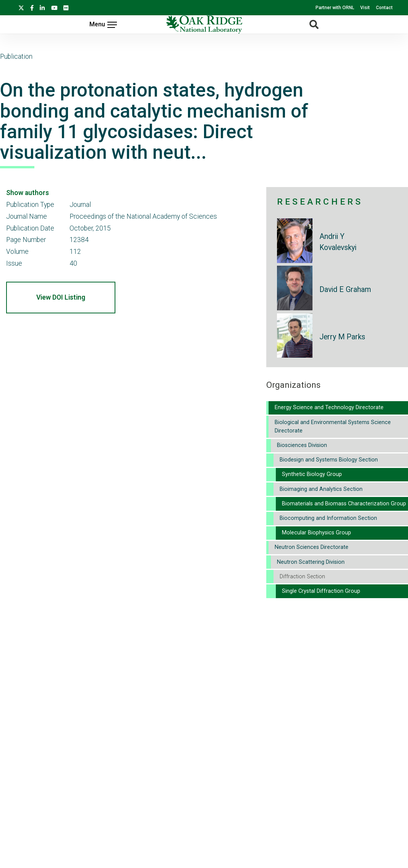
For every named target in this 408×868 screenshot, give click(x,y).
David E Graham (345, 290)
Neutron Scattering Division (311, 562)
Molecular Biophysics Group (317, 533)
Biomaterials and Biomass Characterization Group (344, 504)
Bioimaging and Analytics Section (321, 489)
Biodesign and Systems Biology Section (329, 460)
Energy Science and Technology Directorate (329, 407)
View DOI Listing (61, 297)
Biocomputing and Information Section (328, 518)
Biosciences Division (302, 445)
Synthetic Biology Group (312, 474)
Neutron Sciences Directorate (312, 547)
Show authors (28, 193)
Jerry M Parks (342, 337)
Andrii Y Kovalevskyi (338, 242)
